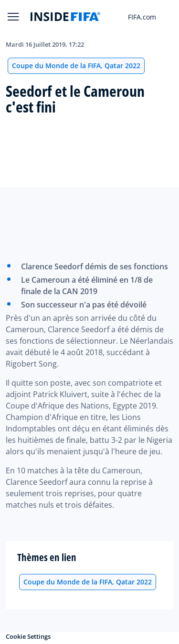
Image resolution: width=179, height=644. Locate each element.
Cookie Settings (28, 636)
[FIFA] (65, 17)
